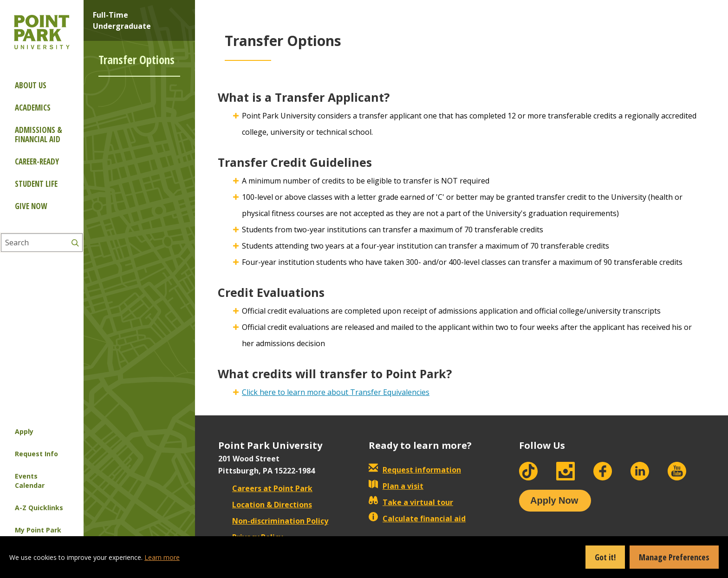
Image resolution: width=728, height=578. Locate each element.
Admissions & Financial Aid (39, 135)
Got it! (605, 557)
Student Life (36, 184)
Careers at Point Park (265, 488)
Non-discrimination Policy (273, 521)
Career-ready (37, 161)
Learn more (162, 557)
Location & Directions (265, 505)
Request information (415, 470)
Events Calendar (30, 481)
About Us (31, 85)
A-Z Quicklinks (39, 508)
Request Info (36, 454)
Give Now (31, 206)
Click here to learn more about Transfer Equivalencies (336, 392)
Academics (33, 108)
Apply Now (554, 500)
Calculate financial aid (417, 519)
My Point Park (38, 530)
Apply (24, 431)
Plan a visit (396, 486)
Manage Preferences (674, 557)
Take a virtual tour (411, 502)
